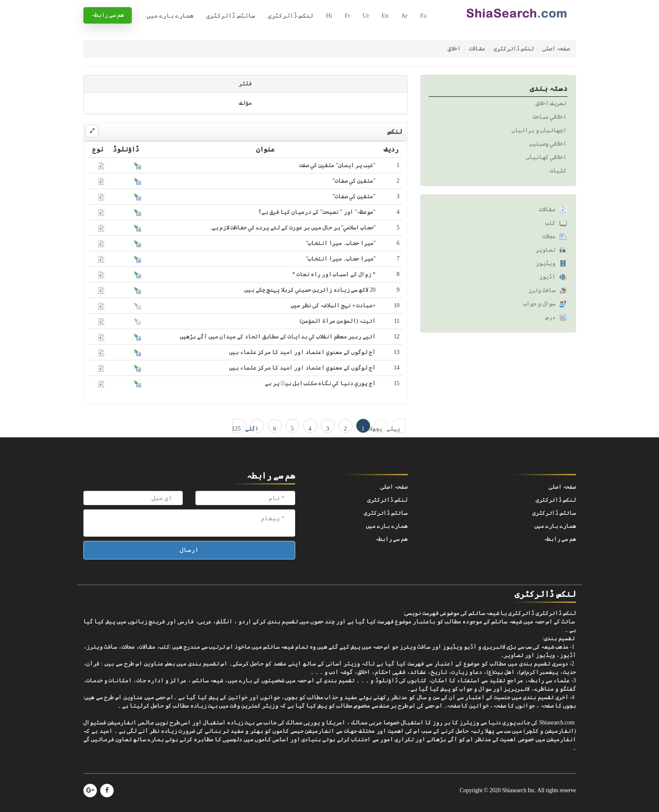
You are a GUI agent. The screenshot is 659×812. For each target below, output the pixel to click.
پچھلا (378, 429)
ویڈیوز (545, 263)
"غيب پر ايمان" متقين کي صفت (338, 165)
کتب (550, 223)
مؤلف (245, 103)
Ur (366, 16)
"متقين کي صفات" (354, 181)
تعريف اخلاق (551, 103)
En (385, 16)
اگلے (254, 429)
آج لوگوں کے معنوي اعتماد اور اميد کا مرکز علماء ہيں (302, 352)
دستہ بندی (549, 88)
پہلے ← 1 (396, 429)
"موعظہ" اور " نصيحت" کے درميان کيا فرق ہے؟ (317, 212)
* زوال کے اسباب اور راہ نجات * (334, 274)
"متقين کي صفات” (354, 196)
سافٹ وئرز (542, 290)
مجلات (549, 236)
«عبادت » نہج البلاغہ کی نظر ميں (333, 305)
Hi (329, 16)
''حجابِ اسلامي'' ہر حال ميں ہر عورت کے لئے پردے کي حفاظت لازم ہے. (293, 228)
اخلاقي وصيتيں (548, 144)
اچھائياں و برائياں (539, 130)
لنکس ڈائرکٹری (291, 16)
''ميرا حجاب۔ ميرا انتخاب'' (341, 243)
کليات (558, 171)
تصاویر (545, 250)
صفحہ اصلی (556, 49)
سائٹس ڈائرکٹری (231, 16)
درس (550, 317)
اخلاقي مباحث (550, 117)
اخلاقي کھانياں (546, 157)
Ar (404, 16)
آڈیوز (547, 277)
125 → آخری (237, 429)
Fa (423, 16)
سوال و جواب (539, 304)
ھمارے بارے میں (170, 16)
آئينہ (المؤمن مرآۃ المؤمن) (337, 321)
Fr (347, 16)
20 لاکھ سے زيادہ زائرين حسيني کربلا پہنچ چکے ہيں (310, 290)
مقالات (477, 49)
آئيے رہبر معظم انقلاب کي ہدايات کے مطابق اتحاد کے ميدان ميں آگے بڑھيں (278, 337)
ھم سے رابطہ (108, 15)
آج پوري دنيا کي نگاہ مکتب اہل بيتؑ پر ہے (320, 383)
